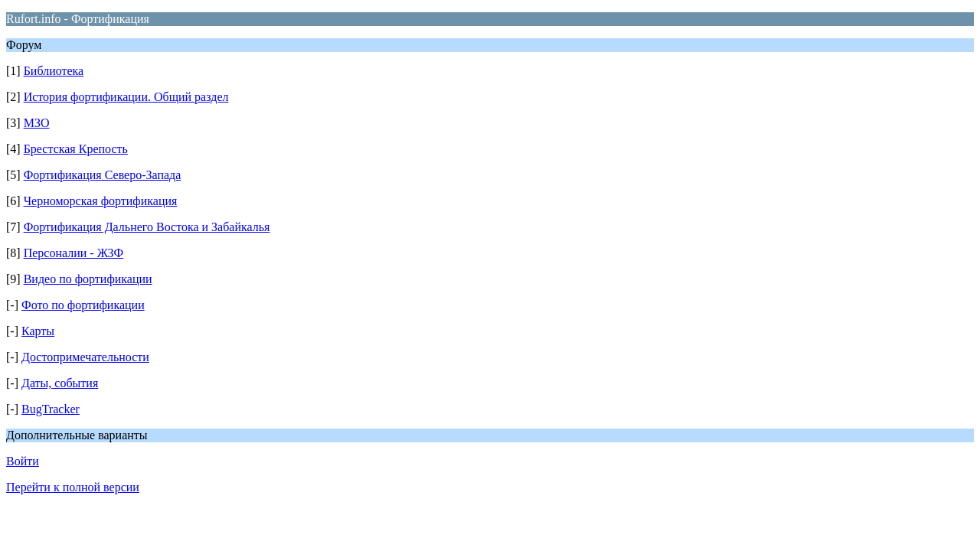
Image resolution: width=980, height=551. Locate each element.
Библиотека (54, 71)
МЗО (37, 123)
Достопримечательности (85, 357)
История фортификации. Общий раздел (126, 97)
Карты (38, 331)
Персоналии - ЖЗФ (74, 253)
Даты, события (60, 383)
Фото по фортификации (83, 305)
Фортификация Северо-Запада (103, 175)
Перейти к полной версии (73, 487)
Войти (23, 461)
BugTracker (51, 409)
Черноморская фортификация (101, 201)
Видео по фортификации (88, 279)
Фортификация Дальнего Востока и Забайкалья (147, 227)
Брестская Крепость (76, 149)
